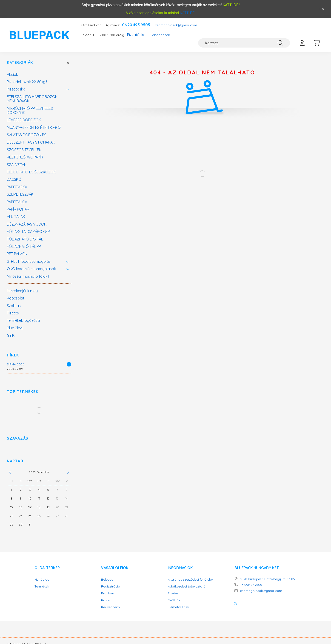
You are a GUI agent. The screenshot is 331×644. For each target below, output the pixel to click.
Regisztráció (111, 586)
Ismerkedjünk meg (22, 291)
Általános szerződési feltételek (191, 580)
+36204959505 (251, 585)
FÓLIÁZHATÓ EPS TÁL (25, 239)
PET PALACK (17, 254)
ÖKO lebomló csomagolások (31, 269)
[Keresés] (244, 43)
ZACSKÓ (14, 179)
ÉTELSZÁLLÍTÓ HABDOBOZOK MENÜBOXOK (32, 99)
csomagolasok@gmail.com (176, 25)
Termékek (42, 586)
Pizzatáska (136, 35)
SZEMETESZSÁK (20, 194)
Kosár (106, 600)
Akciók (12, 74)
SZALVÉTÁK (17, 165)
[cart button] (317, 43)
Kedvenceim (110, 607)
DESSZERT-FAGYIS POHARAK (31, 142)
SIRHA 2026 (16, 364)
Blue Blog (15, 328)
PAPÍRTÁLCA (17, 202)
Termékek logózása (23, 320)
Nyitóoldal (42, 580)
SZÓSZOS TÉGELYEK (24, 150)
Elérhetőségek (178, 607)
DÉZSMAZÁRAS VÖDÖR (27, 224)
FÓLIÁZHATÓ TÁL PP (24, 246)
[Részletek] (69, 364)
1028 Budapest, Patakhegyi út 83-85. (268, 579)
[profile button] (302, 43)
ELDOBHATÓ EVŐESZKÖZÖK (31, 172)
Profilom (108, 593)
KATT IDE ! (188, 13)
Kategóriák (20, 63)
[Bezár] (323, 9)
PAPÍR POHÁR (18, 209)
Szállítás (14, 306)
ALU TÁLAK (16, 217)
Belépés (107, 580)
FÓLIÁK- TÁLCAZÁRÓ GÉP (28, 232)
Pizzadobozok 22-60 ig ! (27, 82)
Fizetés (13, 313)
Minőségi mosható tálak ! (28, 276)
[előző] (10, 472)
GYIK (11, 335)
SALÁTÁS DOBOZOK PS (27, 135)
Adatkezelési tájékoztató (187, 586)
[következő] (68, 472)
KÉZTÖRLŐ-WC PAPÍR (25, 157)
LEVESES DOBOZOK (24, 120)
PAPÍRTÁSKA (17, 187)
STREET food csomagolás (29, 261)
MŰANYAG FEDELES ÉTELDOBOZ (34, 127)
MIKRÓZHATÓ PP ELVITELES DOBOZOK (30, 110)
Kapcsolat (16, 298)
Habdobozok (160, 35)
